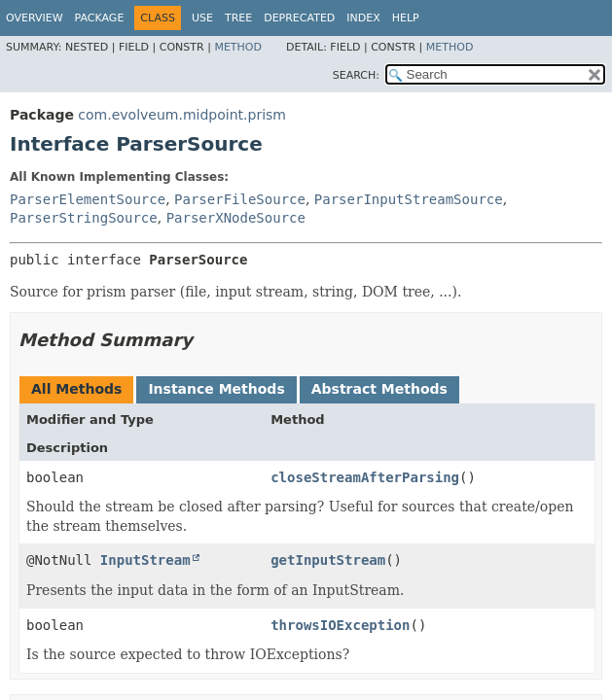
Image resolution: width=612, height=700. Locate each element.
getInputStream (328, 560)
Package (100, 18)
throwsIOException (340, 625)
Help (406, 18)
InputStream (145, 560)
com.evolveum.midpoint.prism (182, 115)
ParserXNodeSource (236, 218)
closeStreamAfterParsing (365, 477)
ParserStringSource (84, 218)
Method (238, 47)
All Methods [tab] (76, 389)
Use (202, 18)
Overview (35, 18)
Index (363, 18)
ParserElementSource (88, 199)
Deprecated (299, 18)
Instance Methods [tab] (216, 389)
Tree (238, 18)
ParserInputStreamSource (409, 199)
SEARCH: (356, 75)
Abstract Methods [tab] (379, 389)
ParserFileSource (240, 199)
